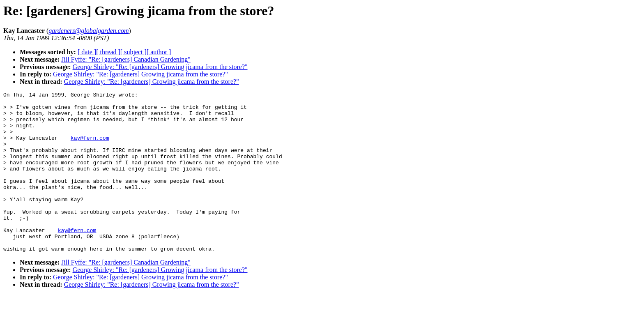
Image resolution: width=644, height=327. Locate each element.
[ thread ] (108, 52)
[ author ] (159, 52)
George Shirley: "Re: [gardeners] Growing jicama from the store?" (160, 67)
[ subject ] (133, 52)
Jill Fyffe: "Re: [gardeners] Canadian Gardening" (126, 59)
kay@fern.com (90, 147)
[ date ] (87, 52)
